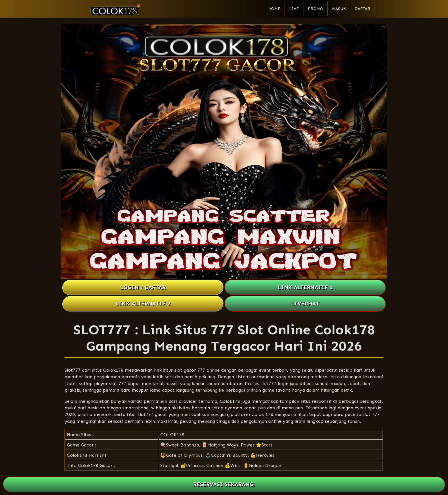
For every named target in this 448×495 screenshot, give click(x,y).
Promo (315, 9)
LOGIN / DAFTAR (143, 287)
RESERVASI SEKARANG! (224, 484)
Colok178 (230, 401)
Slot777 (73, 370)
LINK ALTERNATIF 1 (305, 287)
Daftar (362, 9)
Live (294, 9)
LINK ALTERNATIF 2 (143, 304)
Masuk (339, 9)
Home (274, 9)
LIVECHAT (305, 304)
